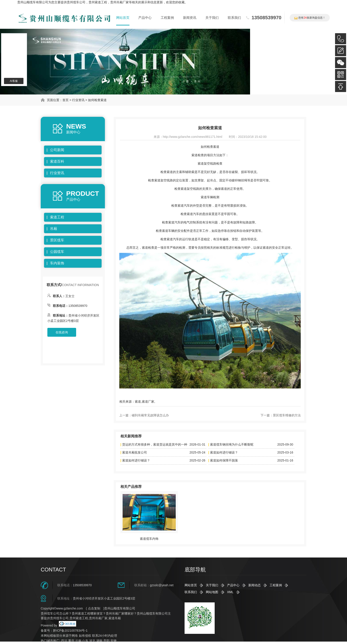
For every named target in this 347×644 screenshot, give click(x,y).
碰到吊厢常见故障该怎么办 (150, 415)
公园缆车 (57, 252)
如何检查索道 (97, 100)
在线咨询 (62, 332)
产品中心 (145, 18)
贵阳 (106, 641)
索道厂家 (148, 402)
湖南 (99, 641)
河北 (92, 641)
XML (230, 592)
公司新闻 (57, 150)
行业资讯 (78, 100)
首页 (66, 100)
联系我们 (234, 18)
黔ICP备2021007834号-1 (70, 631)
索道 (138, 402)
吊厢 (54, 229)
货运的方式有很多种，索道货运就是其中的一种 (155, 444)
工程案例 (167, 18)
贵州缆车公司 (76, 2)
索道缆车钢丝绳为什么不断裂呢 (232, 444)
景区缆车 (57, 240)
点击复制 (94, 608)
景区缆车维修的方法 (287, 415)
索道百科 (57, 161)
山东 (85, 641)
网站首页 (123, 18)
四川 (64, 641)
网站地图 (212, 592)
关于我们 (212, 18)
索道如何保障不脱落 (224, 460)
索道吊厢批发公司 (135, 452)
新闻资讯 (190, 18)
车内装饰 (57, 263)
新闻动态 (254, 585)
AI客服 (14, 81)
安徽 (114, 641)
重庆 (71, 641)
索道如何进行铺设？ (224, 452)
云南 (78, 641)
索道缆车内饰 (149, 539)
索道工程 (57, 217)
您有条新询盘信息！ (310, 18)
